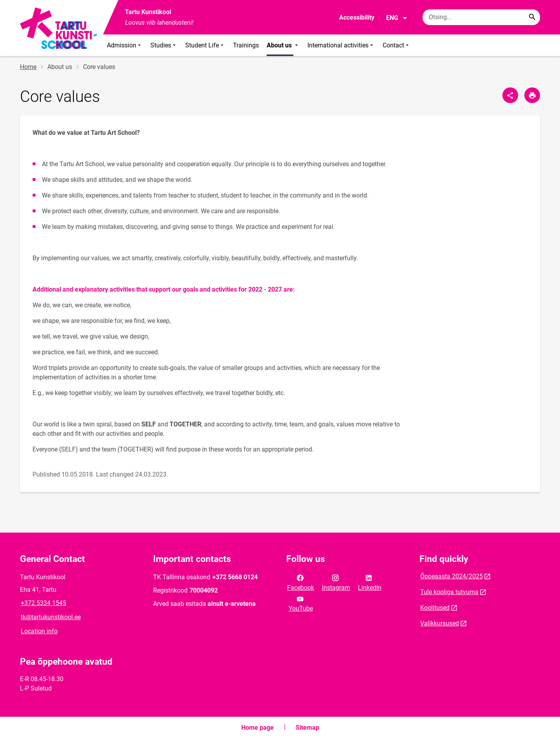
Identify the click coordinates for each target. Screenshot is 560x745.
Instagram (336, 582)
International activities (341, 45)
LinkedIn (370, 582)
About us (283, 45)
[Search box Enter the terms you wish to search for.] (481, 17)
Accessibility (357, 17)
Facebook (301, 582)
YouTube (301, 603)
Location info (39, 631)
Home (28, 67)
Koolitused (435, 608)
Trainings (246, 45)
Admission (125, 45)
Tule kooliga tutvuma (449, 592)
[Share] (510, 95)
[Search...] (532, 17)
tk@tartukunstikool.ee (51, 617)
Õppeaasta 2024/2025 (452, 576)
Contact (397, 45)
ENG (397, 18)
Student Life (205, 45)
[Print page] (532, 95)
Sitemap (307, 728)
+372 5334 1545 (43, 603)
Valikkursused (440, 623)
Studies (164, 45)
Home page (257, 728)
